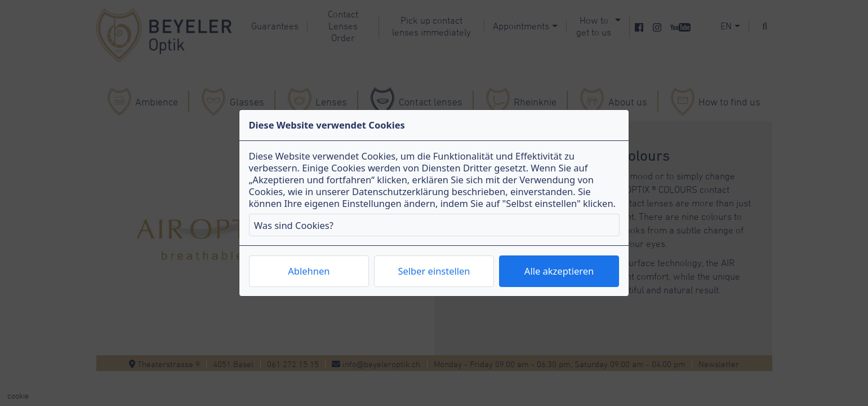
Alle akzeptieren (559, 271)
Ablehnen (309, 271)
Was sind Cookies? (294, 225)
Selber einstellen (434, 271)
